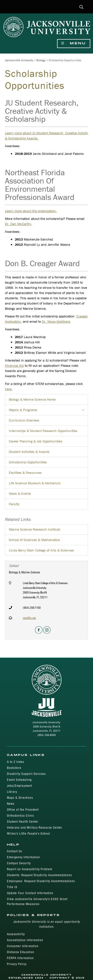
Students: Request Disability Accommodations (39, 875)
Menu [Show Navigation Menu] (74, 43)
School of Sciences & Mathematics (34, 540)
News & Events (20, 493)
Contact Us (15, 851)
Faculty (14, 504)
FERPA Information (20, 958)
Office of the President (23, 810)
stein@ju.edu (29, 618)
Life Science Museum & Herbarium (35, 483)
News (11, 804)
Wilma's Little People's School (29, 833)
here (8, 389)
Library (12, 792)
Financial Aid (14, 366)
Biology (41, 60)
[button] (81, 7)
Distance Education (21, 952)
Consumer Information (23, 946)
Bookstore (14, 768)
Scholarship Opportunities (28, 462)
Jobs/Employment (19, 786)
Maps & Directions (20, 798)
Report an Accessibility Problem (30, 869)
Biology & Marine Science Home (32, 399)
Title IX (12, 887)
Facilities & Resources (25, 473)
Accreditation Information (25, 940)
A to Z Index (15, 762)
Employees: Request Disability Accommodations (41, 881)
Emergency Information (23, 857)
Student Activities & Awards (29, 452)
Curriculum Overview (24, 420)
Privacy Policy (17, 964)
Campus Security (19, 863)
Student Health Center (23, 822)
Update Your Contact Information (30, 893)
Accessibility (16, 934)
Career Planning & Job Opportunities (36, 441)
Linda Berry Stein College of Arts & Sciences (41, 550)
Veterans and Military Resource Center (35, 827)
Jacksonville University (19, 60)
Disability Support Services (26, 774)
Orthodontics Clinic (20, 816)
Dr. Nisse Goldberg (56, 321)
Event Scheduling (19, 780)
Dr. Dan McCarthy (18, 224)
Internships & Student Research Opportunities (43, 431)
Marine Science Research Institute (34, 529)
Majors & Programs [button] (48, 411)
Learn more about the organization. (31, 211)
